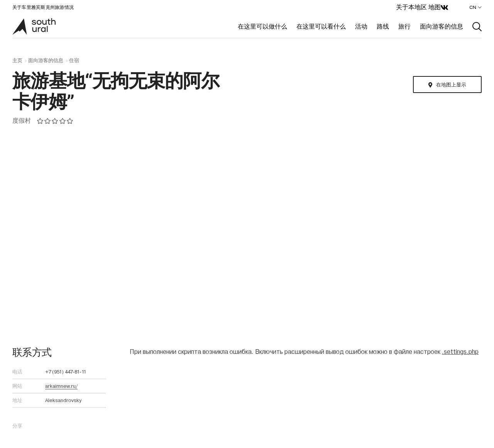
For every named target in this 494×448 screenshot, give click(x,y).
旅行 (404, 26)
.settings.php (460, 352)
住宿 (74, 61)
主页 (17, 61)
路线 (383, 26)
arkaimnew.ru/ (61, 386)
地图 (435, 7)
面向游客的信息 (442, 26)
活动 (361, 26)
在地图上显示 (451, 85)
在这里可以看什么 (321, 26)
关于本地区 (411, 7)
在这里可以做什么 (262, 26)
